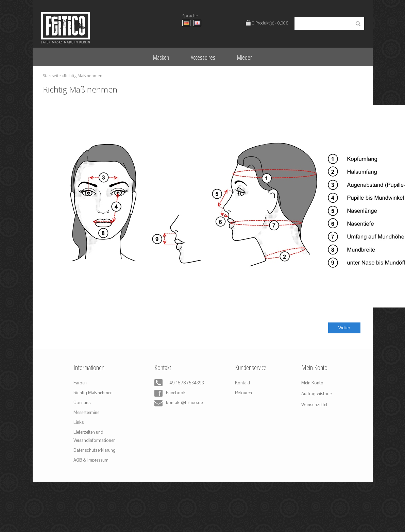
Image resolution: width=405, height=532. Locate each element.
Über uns (82, 403)
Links (79, 422)
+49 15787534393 (177, 383)
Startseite (52, 76)
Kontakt (243, 383)
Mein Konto (312, 383)
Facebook (170, 393)
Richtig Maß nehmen (83, 76)
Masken (161, 57)
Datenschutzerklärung (95, 450)
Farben (80, 383)
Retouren (243, 393)
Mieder (244, 57)
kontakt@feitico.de (177, 403)
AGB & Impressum (91, 460)
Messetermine (86, 412)
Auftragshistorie (316, 394)
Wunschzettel (314, 405)
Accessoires (203, 57)
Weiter (344, 328)
